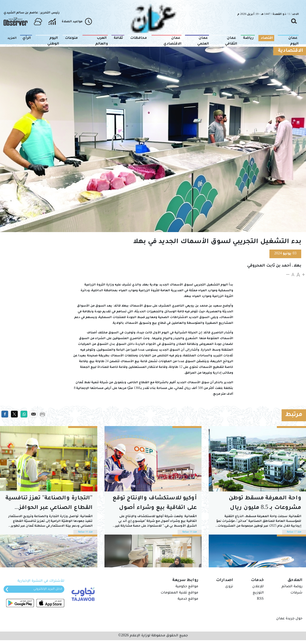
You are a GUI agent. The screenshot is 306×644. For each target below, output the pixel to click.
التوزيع (258, 593)
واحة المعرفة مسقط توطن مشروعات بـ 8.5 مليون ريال (265, 503)
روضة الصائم (292, 587)
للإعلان (258, 587)
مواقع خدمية (188, 599)
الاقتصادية (291, 51)
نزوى (229, 587)
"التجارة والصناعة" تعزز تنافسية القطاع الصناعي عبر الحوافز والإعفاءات (49, 504)
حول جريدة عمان (289, 619)
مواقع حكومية (187, 587)
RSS (260, 599)
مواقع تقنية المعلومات (179, 593)
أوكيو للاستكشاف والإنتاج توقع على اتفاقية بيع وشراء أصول (155, 503)
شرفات (296, 593)
